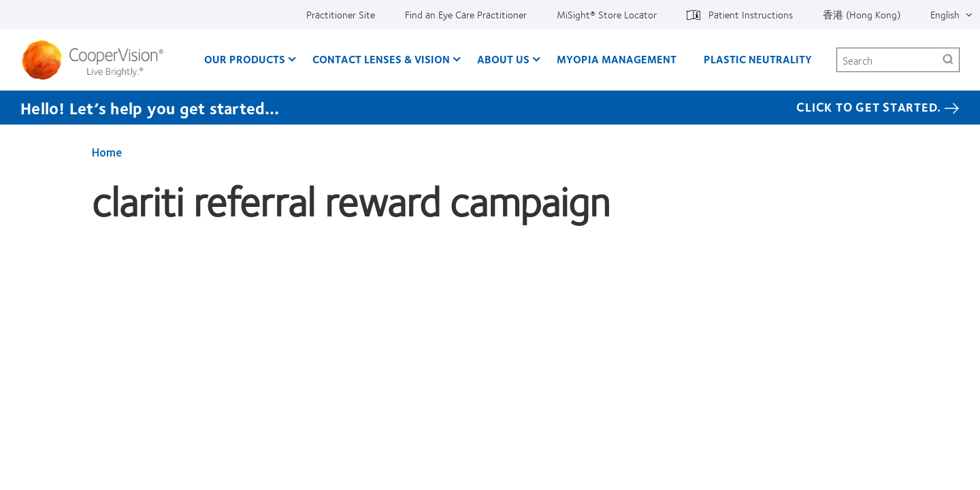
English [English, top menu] (945, 14)
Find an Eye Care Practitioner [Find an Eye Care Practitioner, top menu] (466, 14)
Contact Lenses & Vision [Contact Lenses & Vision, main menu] (381, 59)
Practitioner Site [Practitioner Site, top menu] (341, 14)
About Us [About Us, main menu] (503, 59)
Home (107, 152)
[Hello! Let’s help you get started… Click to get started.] (490, 108)
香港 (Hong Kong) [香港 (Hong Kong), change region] (862, 14)
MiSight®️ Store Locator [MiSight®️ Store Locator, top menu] (607, 14)
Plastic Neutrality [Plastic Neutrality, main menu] (758, 59)
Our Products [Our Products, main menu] (245, 59)
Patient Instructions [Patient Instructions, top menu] (751, 14)
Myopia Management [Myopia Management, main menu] (617, 59)
